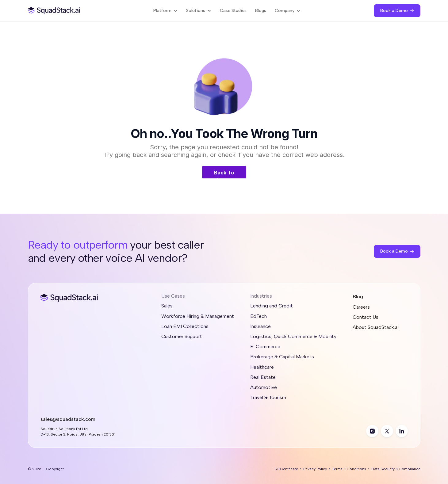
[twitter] (387, 431)
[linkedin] (402, 431)
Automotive (264, 387)
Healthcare (262, 367)
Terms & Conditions (349, 469)
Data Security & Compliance (396, 469)
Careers (361, 307)
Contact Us (366, 317)
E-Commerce (265, 347)
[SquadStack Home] (54, 11)
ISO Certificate (286, 469)
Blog (358, 297)
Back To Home (224, 174)
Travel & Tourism (268, 397)
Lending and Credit (272, 306)
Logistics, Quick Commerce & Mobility (293, 336)
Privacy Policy (315, 469)
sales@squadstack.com (68, 419)
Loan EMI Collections (185, 326)
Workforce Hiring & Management (198, 316)
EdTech (258, 316)
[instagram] (372, 431)
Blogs (261, 11)
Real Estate (263, 377)
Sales (167, 306)
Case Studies (233, 11)
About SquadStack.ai (376, 327)
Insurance (260, 326)
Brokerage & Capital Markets (282, 357)
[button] (165, 11)
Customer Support (182, 336)
